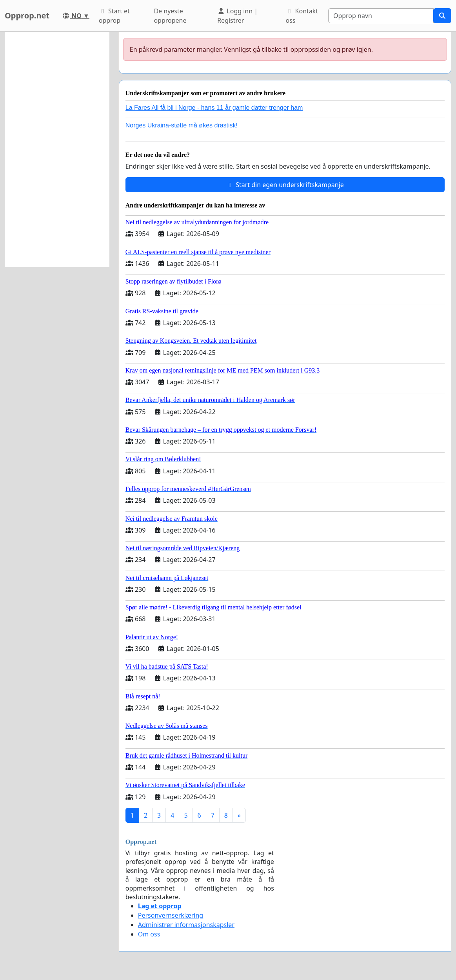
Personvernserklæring (171, 915)
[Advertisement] (57, 149)
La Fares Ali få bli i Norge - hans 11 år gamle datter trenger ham (214, 108)
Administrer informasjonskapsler (186, 925)
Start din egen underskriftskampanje (285, 185)
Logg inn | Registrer (237, 16)
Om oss (149, 934)
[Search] (381, 16)
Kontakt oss (302, 16)
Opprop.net (27, 15)
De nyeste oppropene (170, 16)
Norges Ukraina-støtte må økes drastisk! (182, 125)
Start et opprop (114, 16)
